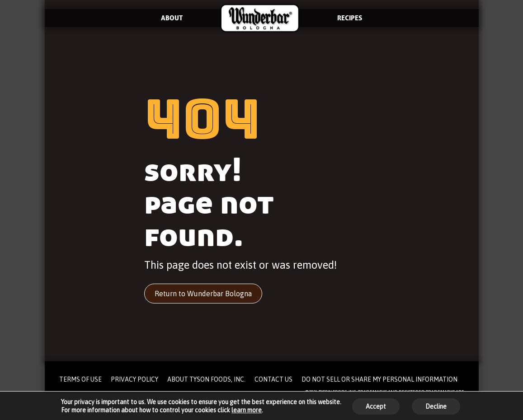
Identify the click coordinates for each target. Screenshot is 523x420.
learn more (247, 410)
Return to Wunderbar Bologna (203, 294)
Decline (436, 406)
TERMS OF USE (80, 379)
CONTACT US (273, 379)
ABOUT (172, 18)
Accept (376, 406)
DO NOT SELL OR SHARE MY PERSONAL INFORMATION (379, 379)
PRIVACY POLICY (134, 379)
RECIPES (350, 18)
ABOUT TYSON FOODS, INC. (206, 379)
